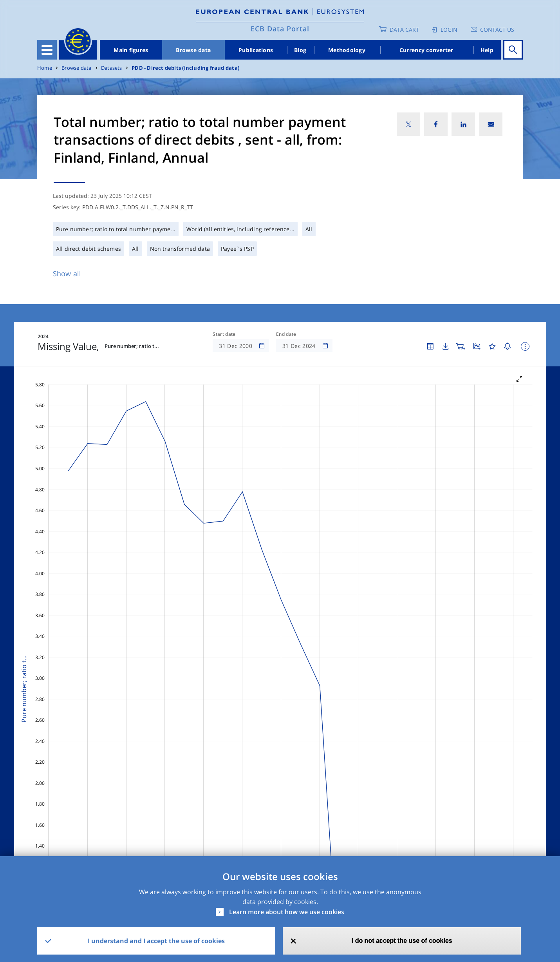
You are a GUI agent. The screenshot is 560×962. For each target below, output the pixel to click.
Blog (300, 50)
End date (286, 334)
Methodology (347, 50)
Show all (67, 274)
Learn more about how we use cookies (287, 912)
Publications (256, 50)
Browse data (193, 50)
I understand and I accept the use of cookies (156, 941)
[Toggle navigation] (47, 50)
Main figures (131, 50)
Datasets (112, 68)
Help (487, 50)
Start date (224, 334)
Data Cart (404, 30)
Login (449, 30)
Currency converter (426, 50)
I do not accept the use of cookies (402, 941)
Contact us (497, 30)
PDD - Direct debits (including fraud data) (185, 68)
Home (45, 68)
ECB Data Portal (280, 29)
